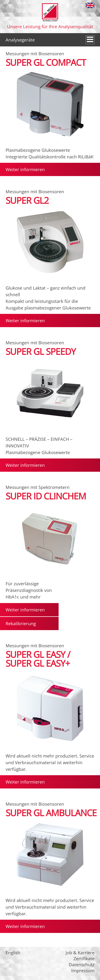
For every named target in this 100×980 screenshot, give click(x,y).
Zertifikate (84, 959)
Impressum (83, 971)
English (90, 5)
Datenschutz (82, 965)
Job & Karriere (80, 953)
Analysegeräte (20, 40)
